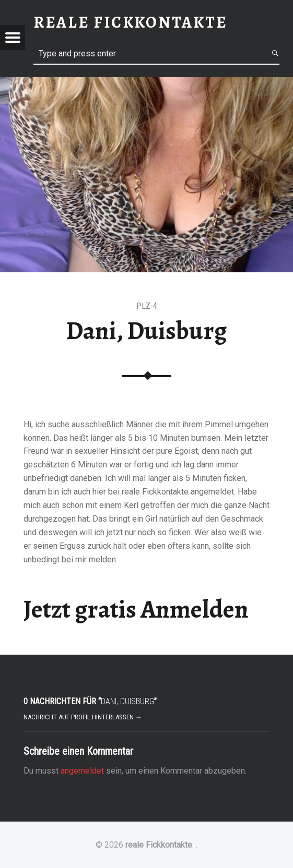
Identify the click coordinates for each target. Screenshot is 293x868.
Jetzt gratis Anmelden (136, 609)
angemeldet (82, 771)
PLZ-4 (147, 306)
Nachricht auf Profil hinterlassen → (83, 717)
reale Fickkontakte (159, 845)
